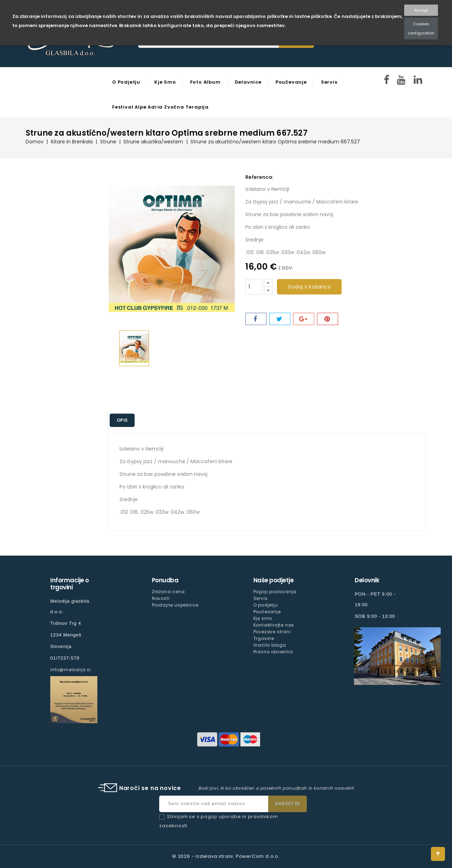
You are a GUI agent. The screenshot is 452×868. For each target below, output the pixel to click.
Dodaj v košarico (309, 287)
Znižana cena (168, 592)
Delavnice (248, 82)
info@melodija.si (71, 670)
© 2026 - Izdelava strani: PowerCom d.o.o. (226, 856)
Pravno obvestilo (273, 652)
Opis (122, 420)
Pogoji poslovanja (275, 592)
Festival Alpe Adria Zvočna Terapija (160, 107)
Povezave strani (272, 632)
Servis (329, 82)
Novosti (161, 598)
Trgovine (264, 638)
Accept (421, 10)
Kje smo (165, 82)
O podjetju (126, 82)
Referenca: (259, 177)
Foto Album (205, 82)
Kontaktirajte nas (274, 625)
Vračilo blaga (270, 645)
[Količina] (254, 287)
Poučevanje (291, 82)
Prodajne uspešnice (175, 605)
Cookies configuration (421, 28)
